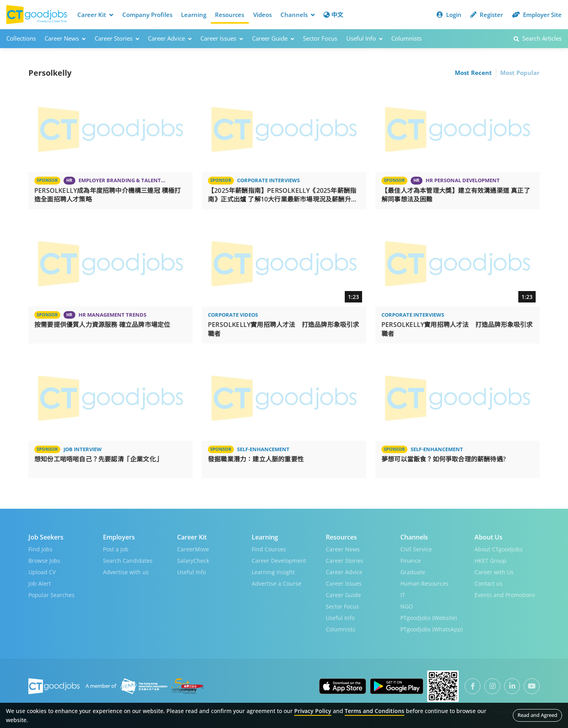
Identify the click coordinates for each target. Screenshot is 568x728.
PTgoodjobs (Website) (429, 618)
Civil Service (416, 549)
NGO (407, 606)
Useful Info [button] (364, 38)
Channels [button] (298, 15)
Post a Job (116, 549)
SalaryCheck (193, 561)
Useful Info (192, 572)
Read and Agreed (537, 715)
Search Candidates (128, 561)
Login (449, 15)
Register (487, 15)
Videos (263, 15)
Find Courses (269, 549)
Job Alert (40, 583)
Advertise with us (126, 572)
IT (403, 595)
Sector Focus (320, 38)
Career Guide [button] (273, 38)
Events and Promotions (505, 595)
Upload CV (42, 572)
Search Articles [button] (538, 38)
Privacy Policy (313, 711)
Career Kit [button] (95, 15)
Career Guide (343, 595)
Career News (343, 549)
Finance (411, 561)
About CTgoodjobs (499, 549)
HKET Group (490, 561)
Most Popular (520, 73)
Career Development (279, 561)
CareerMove (193, 549)
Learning (194, 15)
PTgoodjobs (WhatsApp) (432, 629)
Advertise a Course (277, 583)
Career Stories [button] (117, 38)
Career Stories (345, 561)
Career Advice (344, 572)
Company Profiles (147, 15)
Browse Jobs (44, 561)
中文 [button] (333, 15)
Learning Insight (273, 572)
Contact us (489, 583)
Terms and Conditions (375, 711)
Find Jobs (40, 549)
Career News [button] (65, 38)
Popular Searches (51, 595)
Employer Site (537, 15)
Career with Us (494, 572)
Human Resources (424, 583)
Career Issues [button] (222, 38)
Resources (230, 15)
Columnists (406, 38)
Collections (21, 38)
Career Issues (344, 583)
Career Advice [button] (170, 38)
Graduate (413, 572)
